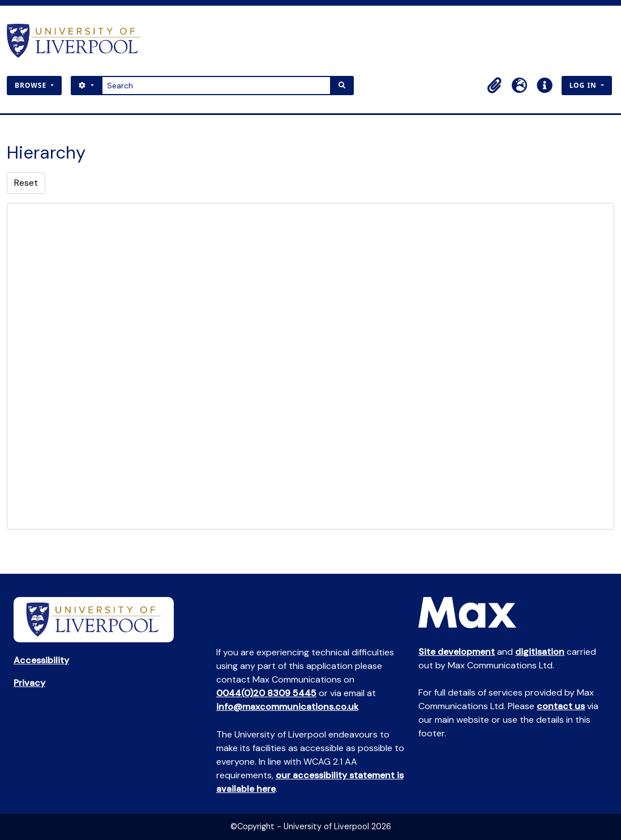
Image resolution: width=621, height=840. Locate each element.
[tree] (310, 366)
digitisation (540, 652)
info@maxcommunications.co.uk (287, 707)
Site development (457, 652)
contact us (561, 706)
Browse (32, 85)
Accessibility (41, 660)
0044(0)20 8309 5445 (266, 693)
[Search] (217, 86)
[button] (495, 86)
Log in (584, 85)
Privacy (29, 683)
